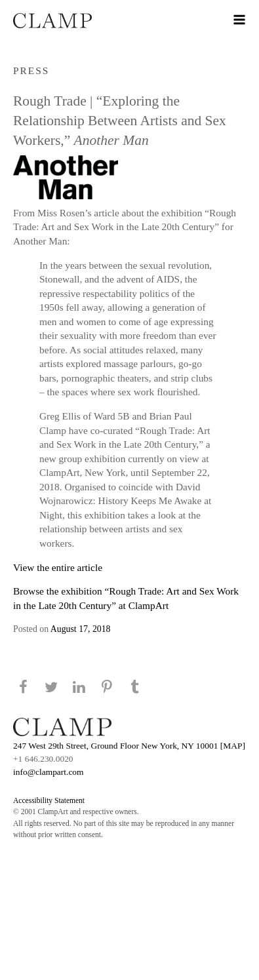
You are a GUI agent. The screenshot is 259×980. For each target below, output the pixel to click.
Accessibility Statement (49, 800)
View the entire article (58, 567)
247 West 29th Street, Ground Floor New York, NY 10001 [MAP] (129, 746)
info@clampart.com (49, 772)
